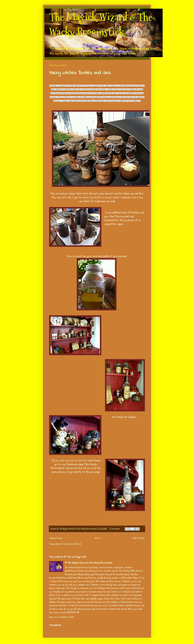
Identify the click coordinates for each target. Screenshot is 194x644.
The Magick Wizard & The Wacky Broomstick (100, 25)
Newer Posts (56, 538)
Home (97, 538)
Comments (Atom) (72, 544)
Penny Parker (86, 86)
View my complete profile (62, 617)
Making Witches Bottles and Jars (80, 73)
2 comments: (115, 529)
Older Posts (138, 538)
